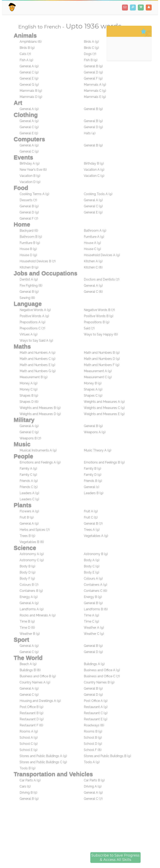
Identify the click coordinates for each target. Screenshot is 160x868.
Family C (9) (28, 475)
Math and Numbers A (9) (38, 353)
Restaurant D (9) (32, 719)
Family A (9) (28, 469)
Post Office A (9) (96, 701)
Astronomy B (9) (96, 554)
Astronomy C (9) (32, 560)
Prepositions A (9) (32, 322)
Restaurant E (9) (96, 719)
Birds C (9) (91, 48)
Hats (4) (90, 133)
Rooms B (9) (93, 731)
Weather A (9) (94, 628)
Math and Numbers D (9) (102, 359)
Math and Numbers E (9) (37, 365)
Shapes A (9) (93, 389)
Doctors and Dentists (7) (102, 279)
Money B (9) (93, 383)
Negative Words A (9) (35, 310)
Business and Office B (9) (38, 676)
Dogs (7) (90, 54)
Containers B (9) (31, 591)
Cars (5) (25, 786)
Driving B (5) (28, 793)
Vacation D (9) (30, 182)
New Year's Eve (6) (33, 170)
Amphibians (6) (31, 42)
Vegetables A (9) (96, 536)
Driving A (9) (93, 786)
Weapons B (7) (30, 438)
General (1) (91, 487)
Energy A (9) (29, 597)
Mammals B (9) (31, 91)
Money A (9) (29, 383)
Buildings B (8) (30, 670)
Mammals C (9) (95, 91)
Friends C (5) (29, 487)
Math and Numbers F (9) (102, 365)
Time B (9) (27, 621)
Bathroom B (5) (31, 237)
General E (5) (29, 133)
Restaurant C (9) (96, 713)
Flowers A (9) (29, 511)
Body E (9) (91, 572)
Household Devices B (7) (38, 261)
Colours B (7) (29, 585)
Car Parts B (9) (94, 780)
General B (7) (93, 524)
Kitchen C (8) (93, 267)
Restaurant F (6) (31, 725)
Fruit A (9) (91, 511)
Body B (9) (27, 566)
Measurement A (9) (98, 371)
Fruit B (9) (27, 517)
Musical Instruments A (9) (38, 450)
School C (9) (29, 744)
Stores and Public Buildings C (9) (43, 762)
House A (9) (92, 243)
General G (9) (29, 85)
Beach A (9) (28, 664)
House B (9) (28, 249)
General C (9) (29, 72)
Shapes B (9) (29, 396)
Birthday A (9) (30, 163)
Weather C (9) (94, 634)
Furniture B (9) (30, 243)
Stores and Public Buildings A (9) (43, 756)
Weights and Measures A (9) (104, 402)
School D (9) (93, 744)
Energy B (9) (93, 597)
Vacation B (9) (30, 176)
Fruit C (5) (91, 517)
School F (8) (93, 750)
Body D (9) (28, 572)
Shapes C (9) (93, 396)
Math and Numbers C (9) (38, 359)
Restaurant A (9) (96, 707)
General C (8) (93, 292)
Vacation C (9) (94, 176)
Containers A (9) (95, 585)
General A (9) (29, 66)
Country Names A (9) (35, 682)
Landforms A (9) (32, 609)
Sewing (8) (27, 298)
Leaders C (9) (29, 499)
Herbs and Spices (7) (35, 530)
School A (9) (29, 738)
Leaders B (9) (94, 493)
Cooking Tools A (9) (98, 194)
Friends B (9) (93, 481)
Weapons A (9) (95, 432)
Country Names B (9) (99, 682)
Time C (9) (91, 621)
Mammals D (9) (31, 97)
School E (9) (29, 750)
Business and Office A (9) (102, 670)
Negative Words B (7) (99, 310)
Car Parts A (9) (30, 780)
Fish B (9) (91, 60)
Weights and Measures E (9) (104, 414)
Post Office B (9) (31, 707)
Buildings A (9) (94, 664)
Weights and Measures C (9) (104, 408)
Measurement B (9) (34, 377)
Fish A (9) (26, 60)
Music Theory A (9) (98, 450)
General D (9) (93, 72)
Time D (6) (27, 628)
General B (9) (93, 66)
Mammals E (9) (95, 97)
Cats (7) (25, 54)
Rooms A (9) (29, 731)
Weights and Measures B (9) (40, 408)
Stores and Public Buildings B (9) (107, 756)
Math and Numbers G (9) (38, 371)
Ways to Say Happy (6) (101, 334)
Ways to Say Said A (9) (36, 341)
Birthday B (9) (94, 163)
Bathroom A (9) (95, 231)
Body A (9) (92, 560)
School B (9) (93, 738)
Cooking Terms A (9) (34, 194)
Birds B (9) (27, 48)
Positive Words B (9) (99, 316)
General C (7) (93, 799)
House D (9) (28, 255)
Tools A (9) (92, 762)
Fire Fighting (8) (31, 286)
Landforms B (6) (96, 609)
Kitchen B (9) (29, 267)
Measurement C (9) (98, 377)
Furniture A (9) (94, 237)
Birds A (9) (91, 42)
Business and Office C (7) (102, 676)
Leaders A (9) (29, 493)
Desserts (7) (28, 200)
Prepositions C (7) (32, 328)
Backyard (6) (29, 231)
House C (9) (92, 249)
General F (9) (93, 78)
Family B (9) (92, 469)
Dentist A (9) (29, 279)
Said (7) (89, 328)
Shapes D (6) (29, 402)
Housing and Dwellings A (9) (40, 701)
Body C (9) (92, 566)
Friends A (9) (29, 481)
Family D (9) (93, 475)
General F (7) (29, 218)
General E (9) (29, 78)
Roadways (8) (94, 725)
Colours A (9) (93, 579)
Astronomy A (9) (32, 554)
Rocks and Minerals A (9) (38, 615)
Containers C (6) (95, 591)
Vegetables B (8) (32, 542)
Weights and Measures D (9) (40, 414)
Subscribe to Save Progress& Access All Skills (115, 858)
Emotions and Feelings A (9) (40, 462)
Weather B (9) (30, 634)
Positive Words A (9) (34, 316)
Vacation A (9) (94, 170)
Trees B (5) (27, 536)
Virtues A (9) (29, 334)
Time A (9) (91, 615)
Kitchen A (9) (93, 261)
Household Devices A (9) (102, 255)
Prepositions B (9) (97, 322)
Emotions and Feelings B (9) (104, 462)
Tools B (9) (28, 768)
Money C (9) (29, 389)
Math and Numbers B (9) (102, 353)
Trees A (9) (92, 530)
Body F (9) (27, 579)
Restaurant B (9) (31, 713)
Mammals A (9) (95, 85)
